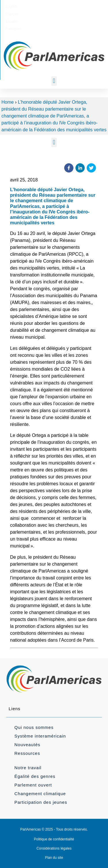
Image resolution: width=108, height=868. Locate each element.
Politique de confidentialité (54, 839)
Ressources (27, 753)
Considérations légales (54, 848)
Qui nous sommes (34, 727)
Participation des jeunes (41, 802)
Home (8, 102)
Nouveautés (27, 745)
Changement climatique (40, 794)
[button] (54, 81)
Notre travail (28, 768)
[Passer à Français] (43, 7)
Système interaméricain (40, 736)
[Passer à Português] (81, 7)
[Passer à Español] (61, 7)
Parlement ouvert (33, 785)
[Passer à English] (25, 7)
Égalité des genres (35, 776)
